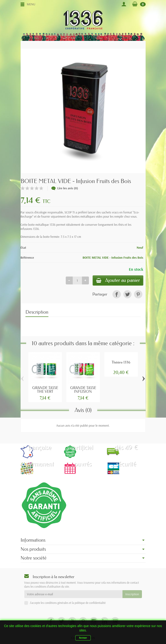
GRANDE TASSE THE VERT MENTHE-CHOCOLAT (45, 394)
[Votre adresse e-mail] (74, 595)
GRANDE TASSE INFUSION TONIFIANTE (83, 392)
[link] (117, 295)
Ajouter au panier (117, 281)
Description (37, 312)
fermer (83, 638)
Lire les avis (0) (65, 188)
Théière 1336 (121, 362)
